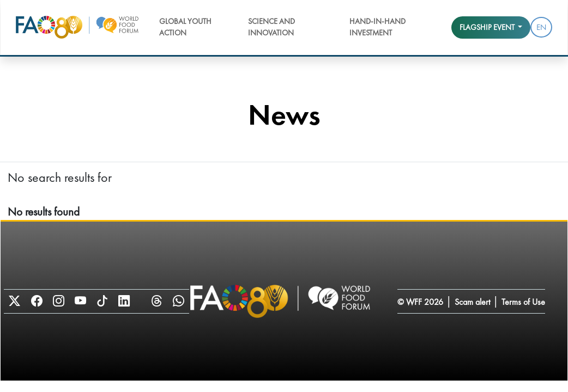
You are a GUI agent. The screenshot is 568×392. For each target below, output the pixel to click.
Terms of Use (523, 302)
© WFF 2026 (420, 302)
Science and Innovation (271, 27)
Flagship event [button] (488, 27)
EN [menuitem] (541, 27)
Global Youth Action (185, 27)
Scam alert (472, 302)
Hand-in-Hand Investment (377, 27)
